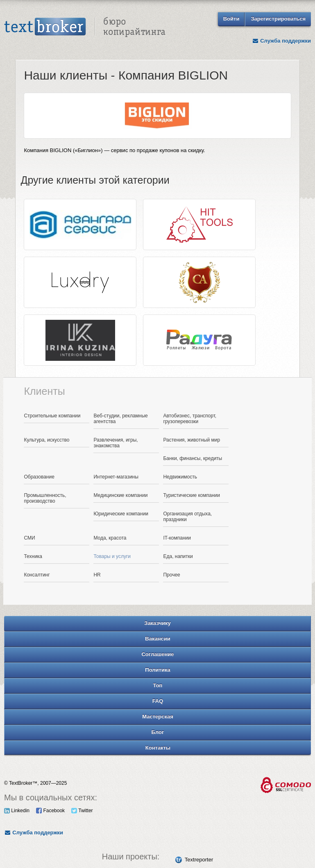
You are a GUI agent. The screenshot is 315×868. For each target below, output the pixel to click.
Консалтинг (37, 575)
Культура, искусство (46, 440)
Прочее (171, 575)
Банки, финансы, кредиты (193, 458)
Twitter (82, 811)
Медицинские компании (120, 495)
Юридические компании (121, 514)
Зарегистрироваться (278, 19)
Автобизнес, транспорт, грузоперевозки (190, 419)
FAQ (158, 701)
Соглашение (157, 654)
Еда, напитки (178, 556)
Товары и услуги (112, 556)
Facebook (50, 811)
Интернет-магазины (116, 477)
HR (97, 575)
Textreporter (199, 860)
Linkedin (17, 811)
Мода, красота (110, 538)
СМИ (29, 538)
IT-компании (177, 538)
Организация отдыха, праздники (187, 517)
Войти (231, 19)
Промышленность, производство (45, 498)
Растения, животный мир (191, 440)
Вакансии (157, 639)
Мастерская (158, 716)
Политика (157, 670)
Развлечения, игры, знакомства (116, 443)
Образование (39, 477)
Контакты (158, 748)
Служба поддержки (281, 41)
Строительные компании (52, 416)
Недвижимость (180, 477)
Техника (33, 556)
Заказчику (157, 623)
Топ (158, 685)
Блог (158, 732)
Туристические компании (191, 495)
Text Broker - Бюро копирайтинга (85, 27)
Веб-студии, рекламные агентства (120, 419)
